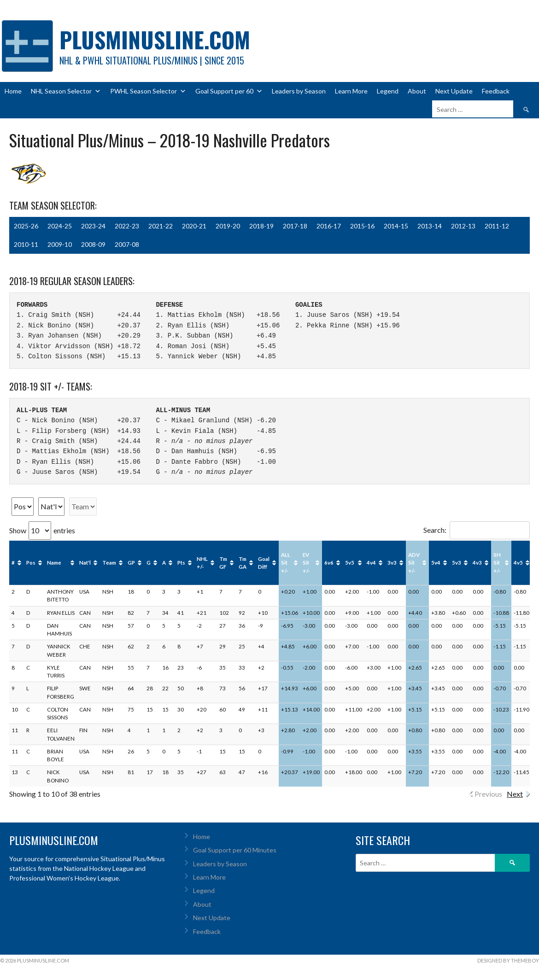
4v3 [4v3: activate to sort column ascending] (477, 563)
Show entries (42, 530)
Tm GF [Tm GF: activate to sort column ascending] (223, 563)
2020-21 (194, 226)
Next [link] (515, 794)
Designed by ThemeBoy (508, 960)
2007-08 (127, 244)
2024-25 (60, 226)
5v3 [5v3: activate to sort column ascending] (457, 563)
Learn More (351, 91)
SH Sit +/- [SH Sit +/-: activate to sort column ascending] (497, 563)
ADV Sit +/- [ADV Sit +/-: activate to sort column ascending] (414, 563)
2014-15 (396, 226)
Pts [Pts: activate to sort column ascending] (181, 563)
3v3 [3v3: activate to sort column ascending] (392, 563)
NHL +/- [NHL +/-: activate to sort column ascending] (202, 563)
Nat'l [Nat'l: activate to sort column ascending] (85, 563)
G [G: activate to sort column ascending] (149, 563)
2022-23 (127, 226)
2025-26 (26, 226)
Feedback (496, 91)
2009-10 (60, 244)
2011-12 (497, 226)
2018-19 (261, 226)
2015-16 (362, 226)
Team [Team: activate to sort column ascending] (109, 563)
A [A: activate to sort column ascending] (164, 563)
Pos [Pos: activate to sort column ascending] (31, 563)
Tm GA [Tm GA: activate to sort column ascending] (243, 563)
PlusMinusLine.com (155, 39)
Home (13, 91)
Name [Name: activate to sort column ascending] (54, 563)
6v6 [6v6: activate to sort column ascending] (329, 563)
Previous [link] (488, 794)
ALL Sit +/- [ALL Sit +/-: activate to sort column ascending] (286, 563)
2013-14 (430, 226)
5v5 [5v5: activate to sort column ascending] (350, 563)
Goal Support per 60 (229, 91)
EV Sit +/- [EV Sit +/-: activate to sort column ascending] (306, 563)
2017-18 (295, 226)
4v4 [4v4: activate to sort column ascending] (371, 563)
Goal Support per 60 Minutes (235, 850)
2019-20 (228, 226)
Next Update (454, 91)
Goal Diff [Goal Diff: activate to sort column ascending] (264, 563)
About (417, 91)
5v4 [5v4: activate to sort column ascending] (436, 563)
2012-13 (463, 226)
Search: (477, 530)
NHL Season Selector (66, 91)
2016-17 (329, 226)
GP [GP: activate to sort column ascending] (131, 563)
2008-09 (93, 244)
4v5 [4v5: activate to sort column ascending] (518, 563)
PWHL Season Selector (148, 91)
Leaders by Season (299, 91)
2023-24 (93, 226)
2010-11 (26, 244)
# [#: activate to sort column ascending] (13, 563)
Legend (388, 91)
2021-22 (161, 226)
